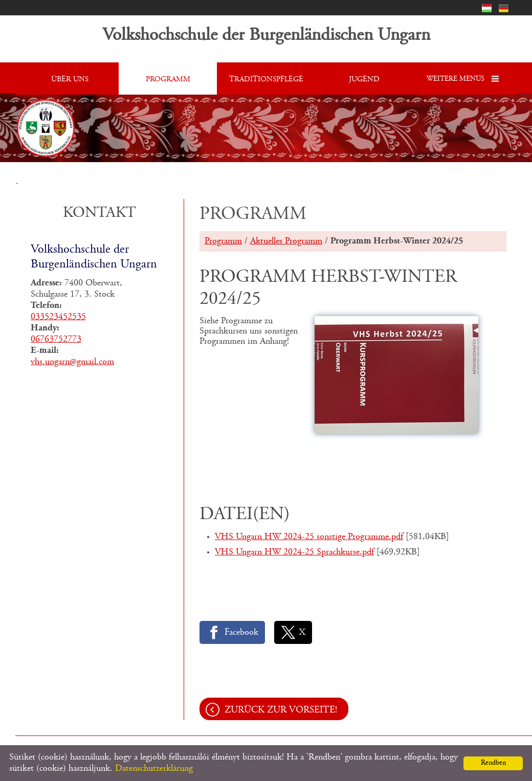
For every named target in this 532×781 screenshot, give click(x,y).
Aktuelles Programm (286, 241)
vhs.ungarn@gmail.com (72, 362)
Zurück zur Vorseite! (281, 710)
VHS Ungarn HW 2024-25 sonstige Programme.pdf (309, 537)
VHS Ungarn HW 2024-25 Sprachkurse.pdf (294, 552)
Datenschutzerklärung (154, 769)
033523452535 (58, 317)
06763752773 (56, 340)
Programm (223, 241)
